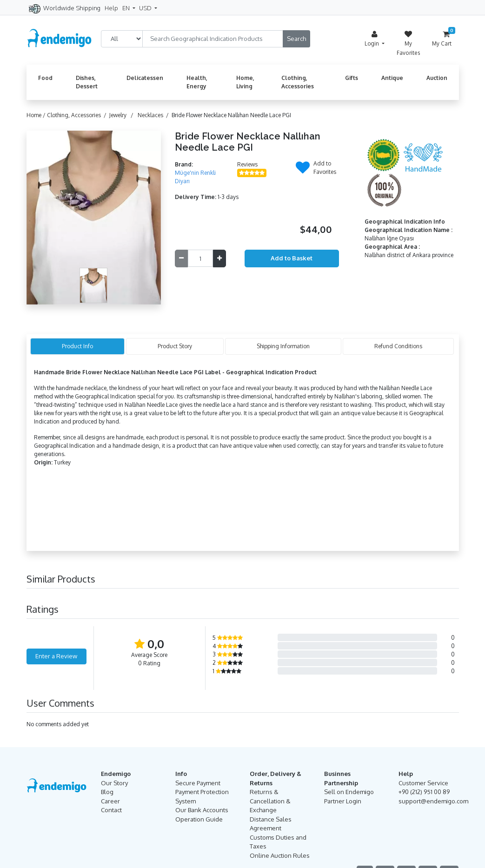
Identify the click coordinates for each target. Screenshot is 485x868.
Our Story (114, 783)
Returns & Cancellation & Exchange (270, 801)
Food (45, 78)
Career (110, 801)
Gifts (352, 78)
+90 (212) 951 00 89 (424, 792)
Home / (37, 115)
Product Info (77, 346)
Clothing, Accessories (298, 82)
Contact (111, 810)
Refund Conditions (398, 346)
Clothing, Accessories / (78, 115)
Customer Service (423, 783)
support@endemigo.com (433, 801)
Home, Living (245, 82)
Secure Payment (198, 783)
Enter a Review (56, 656)
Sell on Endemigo (349, 792)
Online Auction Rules (280, 855)
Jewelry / (123, 115)
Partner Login (343, 801)
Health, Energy (197, 82)
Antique (392, 78)
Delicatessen (145, 78)
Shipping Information (283, 346)
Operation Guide (199, 819)
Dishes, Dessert (87, 82)
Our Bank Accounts (202, 810)
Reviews (247, 164)
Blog (107, 792)
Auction (437, 78)
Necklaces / (155, 115)
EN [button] (127, 8)
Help (111, 8)
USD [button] (146, 8)
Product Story (175, 346)
